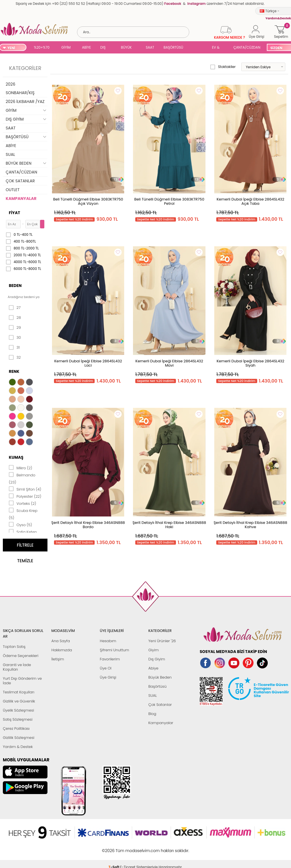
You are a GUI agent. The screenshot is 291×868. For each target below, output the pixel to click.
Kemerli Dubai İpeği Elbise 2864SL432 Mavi (169, 363)
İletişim (58, 659)
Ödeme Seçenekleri (21, 656)
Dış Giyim (157, 659)
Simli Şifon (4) (25, 489)
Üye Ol (106, 668)
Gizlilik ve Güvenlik (19, 701)
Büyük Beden (160, 677)
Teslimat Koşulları (19, 692)
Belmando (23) (22, 478)
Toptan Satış (14, 647)
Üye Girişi (108, 677)
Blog (152, 714)
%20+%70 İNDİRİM (42, 48)
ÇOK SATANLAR (20, 181)
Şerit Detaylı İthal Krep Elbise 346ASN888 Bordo (88, 525)
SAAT (150, 47)
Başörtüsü (157, 686)
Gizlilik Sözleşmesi (19, 738)
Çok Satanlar (160, 705)
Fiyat (14, 213)
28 (15, 318)
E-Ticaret (128, 848)
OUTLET (13, 190)
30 (15, 338)
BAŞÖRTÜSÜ (173, 47)
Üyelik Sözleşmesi (18, 710)
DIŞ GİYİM (105, 48)
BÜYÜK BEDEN (126, 48)
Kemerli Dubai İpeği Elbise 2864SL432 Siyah (250, 363)
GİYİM (66, 47)
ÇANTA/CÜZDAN (247, 47)
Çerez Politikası (16, 728)
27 (15, 308)
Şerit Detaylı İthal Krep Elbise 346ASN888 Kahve (251, 525)
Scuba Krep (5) (23, 514)
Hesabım (108, 641)
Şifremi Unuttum (114, 650)
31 (14, 348)
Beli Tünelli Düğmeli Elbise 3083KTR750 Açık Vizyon (88, 201)
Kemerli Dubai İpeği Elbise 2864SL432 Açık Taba (250, 201)
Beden (15, 286)
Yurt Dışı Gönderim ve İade (22, 681)
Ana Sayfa (61, 641)
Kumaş (16, 457)
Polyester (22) (25, 496)
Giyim (154, 650)
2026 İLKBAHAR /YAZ (25, 102)
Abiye (153, 668)
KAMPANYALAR (21, 199)
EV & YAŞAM (218, 48)
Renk (14, 371)
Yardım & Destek (18, 747)
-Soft (114, 848)
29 (15, 328)
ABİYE (86, 47)
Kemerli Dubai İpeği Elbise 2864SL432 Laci (88, 363)
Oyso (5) (20, 524)
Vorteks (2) (22, 503)
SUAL (199, 48)
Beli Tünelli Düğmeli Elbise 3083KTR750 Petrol (169, 201)
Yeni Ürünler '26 (162, 641)
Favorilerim (110, 659)
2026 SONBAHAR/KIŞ (20, 88)
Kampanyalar (161, 723)
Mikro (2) (20, 468)
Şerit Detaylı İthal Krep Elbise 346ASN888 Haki (169, 525)
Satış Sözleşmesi (18, 719)
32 (15, 357)
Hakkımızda (62, 650)
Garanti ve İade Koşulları (17, 667)
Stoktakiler (223, 67)
